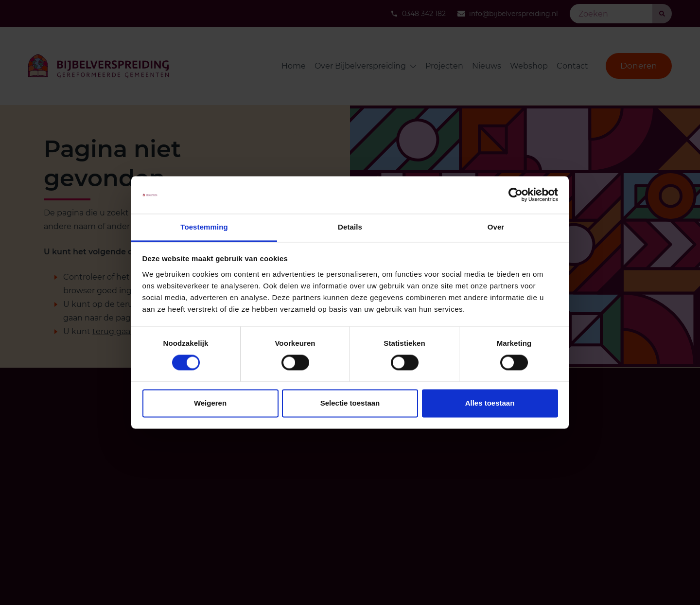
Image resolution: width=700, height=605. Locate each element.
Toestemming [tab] (204, 227)
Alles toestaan (490, 403)
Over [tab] (496, 227)
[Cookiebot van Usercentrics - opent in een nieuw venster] (516, 195)
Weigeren (210, 403)
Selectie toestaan (350, 403)
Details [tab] (350, 227)
